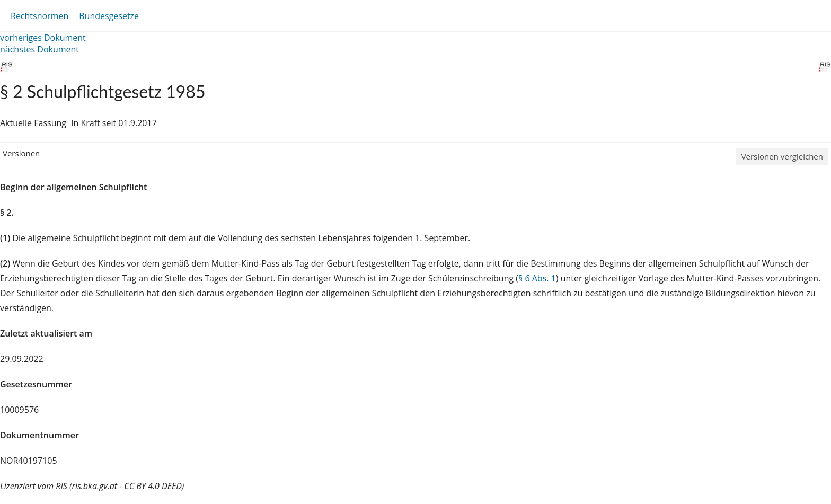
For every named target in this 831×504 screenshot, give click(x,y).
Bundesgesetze (109, 16)
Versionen (21, 153)
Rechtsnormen (39, 16)
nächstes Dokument (39, 49)
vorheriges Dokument (43, 38)
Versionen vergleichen (782, 156)
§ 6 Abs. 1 (537, 278)
